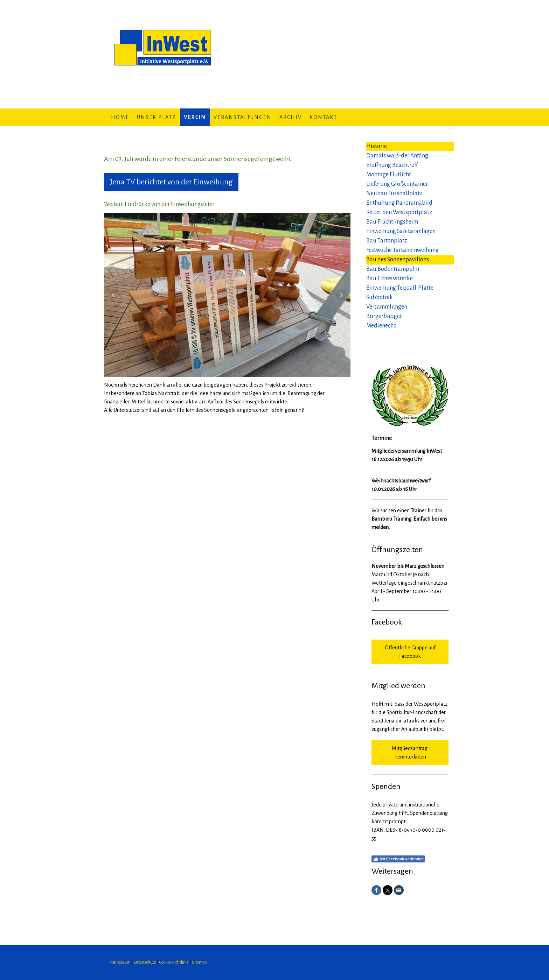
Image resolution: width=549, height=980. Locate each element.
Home (120, 117)
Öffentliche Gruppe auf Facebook (410, 652)
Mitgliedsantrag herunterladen (410, 753)
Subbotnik (380, 297)
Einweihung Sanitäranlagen (401, 231)
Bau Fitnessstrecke (390, 279)
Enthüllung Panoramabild (399, 203)
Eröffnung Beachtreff (392, 165)
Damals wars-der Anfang (397, 156)
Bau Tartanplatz (387, 241)
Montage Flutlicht (389, 175)
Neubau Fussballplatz (394, 193)
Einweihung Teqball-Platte (400, 288)
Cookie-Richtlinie (174, 962)
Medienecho (381, 326)
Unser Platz (157, 117)
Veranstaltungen (243, 117)
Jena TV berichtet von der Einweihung (171, 182)
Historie (377, 146)
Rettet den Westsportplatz (399, 212)
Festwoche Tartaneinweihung (402, 250)
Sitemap (199, 962)
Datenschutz (145, 962)
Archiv (291, 117)
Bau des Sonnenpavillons (398, 260)
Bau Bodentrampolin (393, 269)
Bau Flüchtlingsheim (392, 222)
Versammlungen (387, 307)
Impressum (120, 962)
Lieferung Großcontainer (397, 184)
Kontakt (323, 117)
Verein (195, 117)
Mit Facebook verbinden (398, 859)
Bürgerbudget (384, 316)
